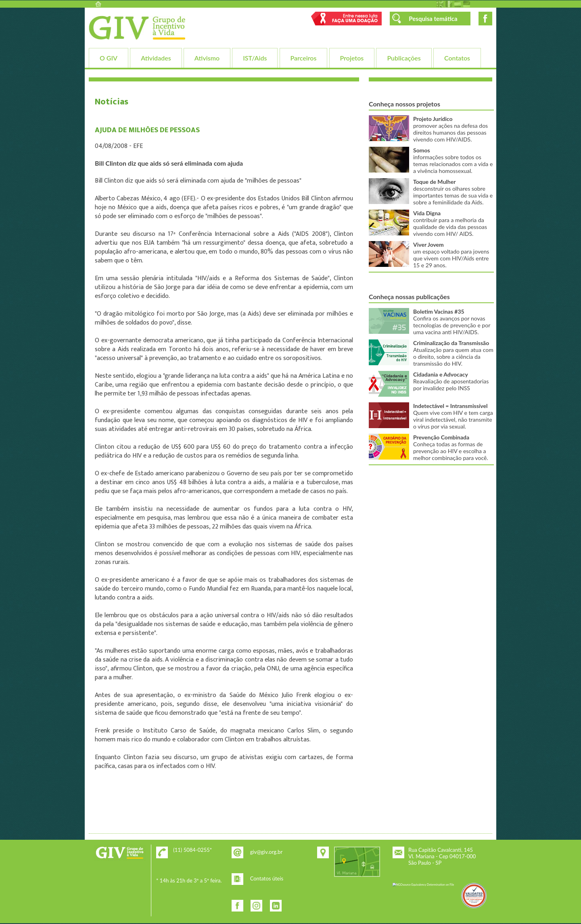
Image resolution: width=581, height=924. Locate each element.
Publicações (404, 58)
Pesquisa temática (433, 19)
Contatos (457, 58)
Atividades (156, 58)
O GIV (109, 58)
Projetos (352, 58)
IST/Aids (255, 58)
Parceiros (304, 58)
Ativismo (207, 58)
